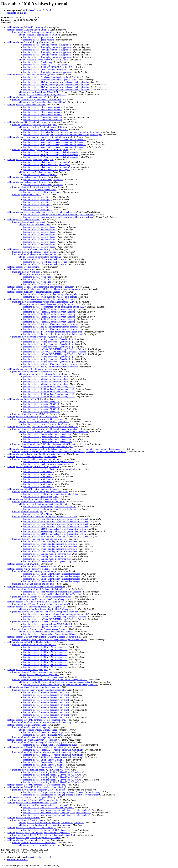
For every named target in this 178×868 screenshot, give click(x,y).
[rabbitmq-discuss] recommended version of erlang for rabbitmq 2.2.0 (38, 299)
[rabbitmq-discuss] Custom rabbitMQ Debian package (31, 828)
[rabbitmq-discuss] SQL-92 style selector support (29, 122)
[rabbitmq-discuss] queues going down (41, 496)
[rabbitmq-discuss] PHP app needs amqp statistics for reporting (41, 150)
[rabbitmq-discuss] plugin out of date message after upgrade (34, 292)
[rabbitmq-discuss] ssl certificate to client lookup (29, 249)
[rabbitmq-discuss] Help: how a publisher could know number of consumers (41, 287)
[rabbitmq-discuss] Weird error (21, 269)
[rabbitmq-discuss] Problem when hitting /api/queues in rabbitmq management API (50, 679)
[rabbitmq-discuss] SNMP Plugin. (28, 511)
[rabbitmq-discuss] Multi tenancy (38, 472)
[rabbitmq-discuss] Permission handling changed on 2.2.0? (50, 77)
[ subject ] (31, 10)
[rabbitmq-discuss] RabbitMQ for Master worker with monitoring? (37, 720)
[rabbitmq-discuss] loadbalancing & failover (27, 177)
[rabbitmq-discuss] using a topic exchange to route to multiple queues (38, 137)
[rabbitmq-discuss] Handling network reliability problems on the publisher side (42, 427)
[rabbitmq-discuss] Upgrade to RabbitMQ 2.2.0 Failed (37, 622)
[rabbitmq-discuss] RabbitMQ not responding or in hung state (34, 489)
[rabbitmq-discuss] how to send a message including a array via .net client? (57, 810)
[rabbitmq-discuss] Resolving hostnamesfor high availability (34, 467)
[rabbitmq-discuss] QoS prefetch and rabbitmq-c (34, 584)
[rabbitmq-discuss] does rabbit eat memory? (27, 97)
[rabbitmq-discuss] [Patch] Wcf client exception (28, 840)
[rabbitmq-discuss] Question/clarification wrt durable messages (52, 574)
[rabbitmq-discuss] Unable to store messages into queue (32, 457)
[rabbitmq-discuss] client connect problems (26, 105)
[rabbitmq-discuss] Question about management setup (48, 434)
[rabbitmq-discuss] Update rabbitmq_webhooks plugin (48, 447)
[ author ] (40, 10)
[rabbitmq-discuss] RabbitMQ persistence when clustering (50, 309)
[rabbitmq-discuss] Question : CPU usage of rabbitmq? (31, 797)
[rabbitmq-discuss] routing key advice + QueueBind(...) (37, 337)
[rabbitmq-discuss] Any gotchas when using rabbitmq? (37, 100)
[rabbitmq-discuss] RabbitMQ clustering (25, 27)
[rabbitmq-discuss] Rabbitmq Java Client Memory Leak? (49, 387)
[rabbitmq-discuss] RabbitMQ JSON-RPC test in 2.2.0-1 (43, 60)
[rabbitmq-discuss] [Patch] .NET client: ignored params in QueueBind (38, 833)
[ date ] (48, 10)
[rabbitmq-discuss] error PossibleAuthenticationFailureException (36, 586)
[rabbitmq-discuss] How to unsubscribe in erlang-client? (32, 803)
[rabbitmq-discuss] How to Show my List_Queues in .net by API (36, 602)
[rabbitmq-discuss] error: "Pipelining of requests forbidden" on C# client (45, 516)
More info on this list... (17, 13)
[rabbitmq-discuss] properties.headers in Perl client (46, 692)
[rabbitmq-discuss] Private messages (23, 818)
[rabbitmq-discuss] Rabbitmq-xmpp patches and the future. (33, 499)
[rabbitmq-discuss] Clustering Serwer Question (28, 30)
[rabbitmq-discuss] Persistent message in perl (27, 670)
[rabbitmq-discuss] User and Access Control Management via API (42, 597)
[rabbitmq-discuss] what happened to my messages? (30, 160)
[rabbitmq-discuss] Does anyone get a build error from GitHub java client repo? (42, 212)
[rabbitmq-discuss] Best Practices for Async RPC (40, 127)
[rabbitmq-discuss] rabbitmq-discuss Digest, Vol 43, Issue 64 (40, 790)
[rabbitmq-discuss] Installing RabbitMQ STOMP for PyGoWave (41, 770)
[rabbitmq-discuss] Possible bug (38, 62)
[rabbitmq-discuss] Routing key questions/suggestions (48, 45)
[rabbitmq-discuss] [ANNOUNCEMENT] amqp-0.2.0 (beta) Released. (55, 349)
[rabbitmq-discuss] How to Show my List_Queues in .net (32, 417)
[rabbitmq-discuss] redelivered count (23, 219)
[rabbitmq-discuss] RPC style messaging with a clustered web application (56, 82)
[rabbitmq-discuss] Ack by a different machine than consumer (51, 324)
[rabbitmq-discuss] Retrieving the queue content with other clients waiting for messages (63, 132)
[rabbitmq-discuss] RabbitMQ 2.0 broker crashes (29, 642)
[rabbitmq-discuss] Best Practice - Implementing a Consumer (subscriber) (51, 823)
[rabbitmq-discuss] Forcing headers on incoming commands (45, 825)
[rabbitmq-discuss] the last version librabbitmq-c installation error (53, 332)
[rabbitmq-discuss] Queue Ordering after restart (28, 42)
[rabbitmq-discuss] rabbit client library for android (29, 369)
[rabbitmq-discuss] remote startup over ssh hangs (29, 569)
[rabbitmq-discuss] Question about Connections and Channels (40, 629)
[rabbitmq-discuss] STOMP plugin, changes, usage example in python (55, 529)
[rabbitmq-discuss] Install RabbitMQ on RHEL (39, 92)
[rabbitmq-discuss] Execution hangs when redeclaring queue (34, 740)
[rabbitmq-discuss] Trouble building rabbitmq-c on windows (39, 539)
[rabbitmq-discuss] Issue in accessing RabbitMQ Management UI (36, 607)
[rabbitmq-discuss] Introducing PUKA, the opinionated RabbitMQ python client (48, 444)
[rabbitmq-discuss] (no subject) (26, 194)
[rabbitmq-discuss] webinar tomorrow (24, 267)
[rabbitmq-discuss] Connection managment (43, 117)
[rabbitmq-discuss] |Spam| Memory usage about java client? (34, 838)
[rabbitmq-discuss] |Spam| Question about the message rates (34, 687)
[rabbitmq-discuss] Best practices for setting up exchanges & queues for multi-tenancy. (62, 792)
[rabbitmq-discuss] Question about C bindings (44, 760)
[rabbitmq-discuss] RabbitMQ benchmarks (32, 187)
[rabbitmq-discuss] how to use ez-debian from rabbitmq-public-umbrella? (45, 612)
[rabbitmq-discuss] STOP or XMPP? (23, 564)
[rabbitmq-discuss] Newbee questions (35, 172)
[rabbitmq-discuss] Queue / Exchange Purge (27, 725)
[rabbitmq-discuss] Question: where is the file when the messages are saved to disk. (44, 637)
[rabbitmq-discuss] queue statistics (39, 37)
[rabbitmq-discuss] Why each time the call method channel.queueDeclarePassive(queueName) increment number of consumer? (64, 449)
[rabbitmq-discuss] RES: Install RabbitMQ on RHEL (42, 95)
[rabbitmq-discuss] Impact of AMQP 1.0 (25, 399)
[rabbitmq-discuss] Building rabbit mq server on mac (47, 554)
